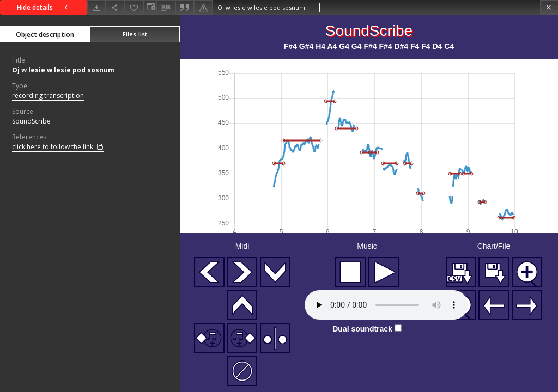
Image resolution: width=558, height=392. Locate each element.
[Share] (115, 7)
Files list (135, 34)
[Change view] (150, 7)
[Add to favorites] (134, 7)
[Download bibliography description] (166, 8)
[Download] (96, 7)
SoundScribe (31, 121)
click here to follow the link (58, 147)
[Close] (549, 7)
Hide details (44, 7)
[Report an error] (203, 7)
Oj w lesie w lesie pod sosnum (63, 70)
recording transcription (48, 96)
